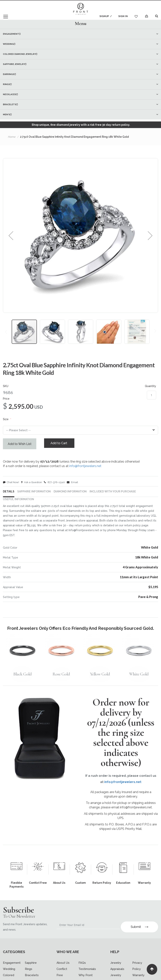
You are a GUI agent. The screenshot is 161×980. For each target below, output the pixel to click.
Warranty (138, 975)
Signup (103, 16)
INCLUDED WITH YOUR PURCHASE (113, 495)
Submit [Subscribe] (139, 926)
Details (9, 495)
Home (12, 137)
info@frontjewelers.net (85, 467)
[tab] (80, 23)
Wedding (9, 968)
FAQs (82, 962)
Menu (81, 23)
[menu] (80, 74)
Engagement (12, 962)
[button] (11, 235)
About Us (63, 962)
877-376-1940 (54, 484)
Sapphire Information (34, 495)
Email (72, 484)
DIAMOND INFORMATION (70, 495)
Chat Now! (11, 484)
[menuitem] (80, 34)
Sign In (123, 16)
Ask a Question (31, 484)
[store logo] (81, 9)
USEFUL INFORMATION (18, 503)
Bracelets (32, 975)
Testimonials (87, 968)
